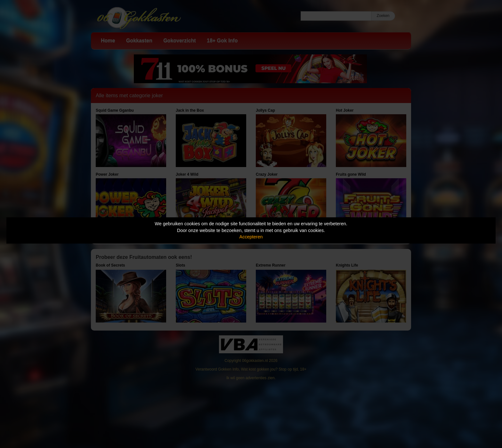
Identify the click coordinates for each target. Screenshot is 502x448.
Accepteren (251, 237)
